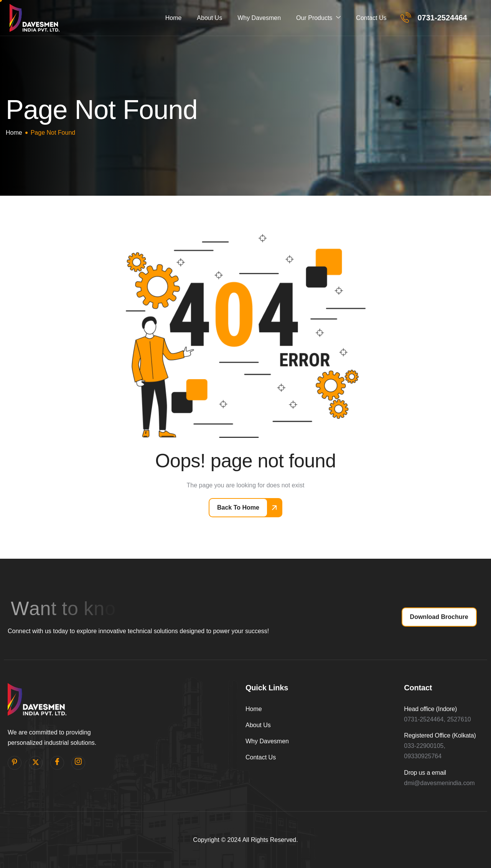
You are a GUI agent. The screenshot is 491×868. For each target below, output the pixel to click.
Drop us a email (425, 773)
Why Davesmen (259, 18)
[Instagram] (78, 763)
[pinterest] (15, 763)
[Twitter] (36, 763)
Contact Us (371, 18)
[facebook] (57, 763)
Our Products (318, 18)
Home (174, 18)
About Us (209, 18)
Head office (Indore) (430, 709)
